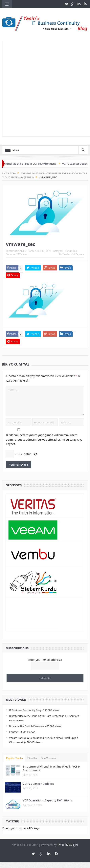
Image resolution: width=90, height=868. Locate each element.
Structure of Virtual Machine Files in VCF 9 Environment (51, 768)
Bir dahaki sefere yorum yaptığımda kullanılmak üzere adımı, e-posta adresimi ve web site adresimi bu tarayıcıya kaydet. (44, 440)
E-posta (78, 254)
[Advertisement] (45, 88)
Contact (14, 732)
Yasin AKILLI (20, 251)
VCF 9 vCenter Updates (38, 784)
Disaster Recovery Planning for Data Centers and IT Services (44, 716)
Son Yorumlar (49, 758)
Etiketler (32, 758)
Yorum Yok (71, 251)
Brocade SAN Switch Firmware (27, 726)
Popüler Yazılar (15, 758)
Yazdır (64, 254)
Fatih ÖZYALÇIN (68, 845)
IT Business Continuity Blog (25, 710)
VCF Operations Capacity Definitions (47, 800)
